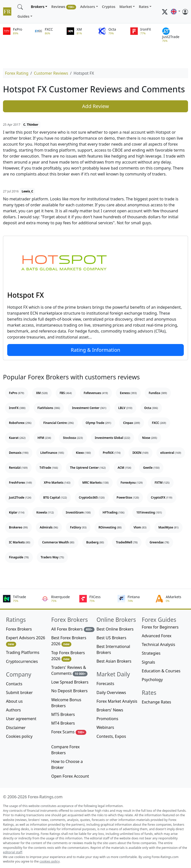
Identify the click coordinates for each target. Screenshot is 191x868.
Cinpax (132, 423)
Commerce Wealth (58, 542)
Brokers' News (110, 710)
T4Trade (49, 468)
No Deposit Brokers (69, 691)
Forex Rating (17, 73)
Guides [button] (23, 16)
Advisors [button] (88, 7)
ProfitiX (112, 453)
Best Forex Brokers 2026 (69, 641)
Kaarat (17, 438)
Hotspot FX (25, 295)
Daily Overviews (111, 693)
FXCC (159, 423)
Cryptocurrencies (22, 661)
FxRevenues (96, 393)
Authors (13, 710)
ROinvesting (110, 527)
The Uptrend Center (88, 468)
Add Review (95, 106)
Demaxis (19, 453)
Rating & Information (96, 350)
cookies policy (49, 861)
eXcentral (171, 453)
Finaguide (19, 557)
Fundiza (158, 393)
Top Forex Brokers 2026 (68, 656)
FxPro (17, 393)
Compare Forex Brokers (65, 750)
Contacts (14, 684)
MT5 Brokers (63, 714)
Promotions (107, 719)
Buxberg (95, 542)
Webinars (105, 727)
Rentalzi (18, 468)
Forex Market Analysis (117, 701)
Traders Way (52, 557)
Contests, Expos (111, 736)
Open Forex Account (70, 776)
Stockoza (73, 438)
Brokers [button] (38, 7)
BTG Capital (55, 497)
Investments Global (112, 438)
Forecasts (105, 684)
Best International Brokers (113, 649)
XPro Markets (57, 483)
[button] (176, 12)
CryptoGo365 (92, 497)
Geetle (151, 468)
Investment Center (89, 408)
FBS (66, 393)
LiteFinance (52, 453)
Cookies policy (19, 736)
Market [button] (126, 7)
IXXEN (141, 453)
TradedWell (127, 542)
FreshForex (20, 483)
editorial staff (13, 852)
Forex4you (132, 483)
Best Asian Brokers (114, 661)
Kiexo (83, 453)
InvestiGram (78, 512)
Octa (151, 408)
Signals (148, 662)
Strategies (151, 653)
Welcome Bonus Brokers (66, 703)
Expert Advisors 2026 (25, 641)
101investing (149, 512)
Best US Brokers (111, 638)
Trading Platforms (23, 652)
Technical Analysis (158, 644)
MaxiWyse (168, 527)
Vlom (140, 527)
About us (14, 701)
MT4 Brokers (63, 723)
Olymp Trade (98, 423)
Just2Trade (20, 497)
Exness (128, 393)
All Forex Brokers (73, 629)
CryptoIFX (162, 497)
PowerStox (128, 497)
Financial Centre (58, 423)
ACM (124, 468)
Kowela (45, 512)
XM (42, 393)
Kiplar (17, 512)
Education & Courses (161, 671)
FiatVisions (49, 408)
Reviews (64, 7)
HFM (44, 438)
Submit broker (19, 693)
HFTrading (114, 512)
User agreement (21, 719)
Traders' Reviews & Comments (69, 670)
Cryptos (109, 7)
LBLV (125, 408)
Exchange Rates (156, 702)
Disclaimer (16, 728)
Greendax (159, 542)
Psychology (152, 680)
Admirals (49, 527)
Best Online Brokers (115, 629)
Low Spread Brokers (70, 682)
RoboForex (20, 423)
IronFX (17, 408)
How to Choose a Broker (67, 764)
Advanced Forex (157, 636)
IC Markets (20, 542)
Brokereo (18, 527)
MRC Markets (95, 483)
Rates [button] (144, 7)
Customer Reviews (51, 73)
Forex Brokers (19, 629)
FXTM (162, 483)
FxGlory (78, 527)
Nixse (150, 438)
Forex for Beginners (160, 627)
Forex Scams (69, 732)
